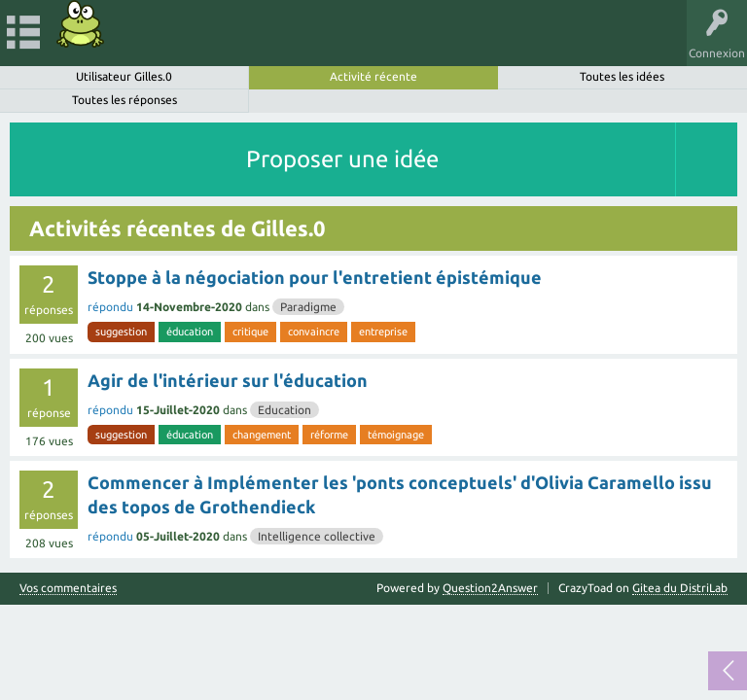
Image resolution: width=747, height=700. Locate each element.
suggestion (121, 332)
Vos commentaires (68, 588)
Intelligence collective (317, 536)
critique (250, 332)
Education (285, 410)
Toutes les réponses (124, 100)
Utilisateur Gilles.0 (124, 76)
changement (262, 435)
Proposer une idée (342, 159)
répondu (110, 307)
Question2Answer (490, 588)
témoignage (396, 435)
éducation (190, 332)
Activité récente (373, 76)
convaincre (314, 332)
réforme (329, 435)
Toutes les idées (622, 76)
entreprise (383, 332)
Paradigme (308, 307)
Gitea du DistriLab (680, 588)
